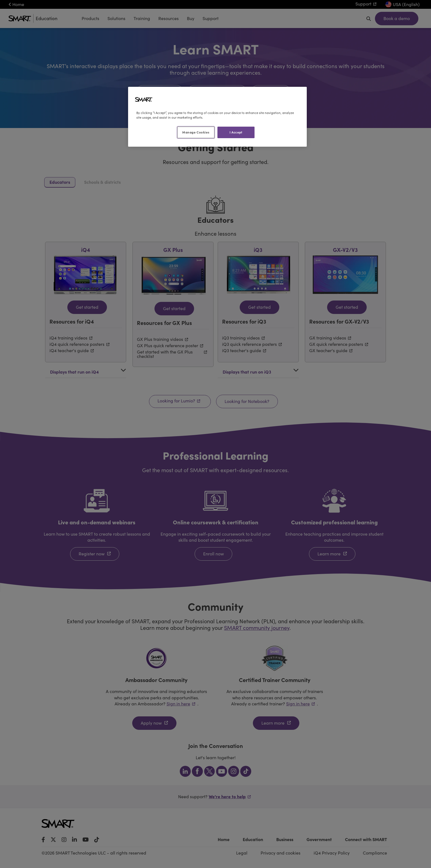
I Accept (236, 132)
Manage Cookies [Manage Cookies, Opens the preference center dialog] (196, 132)
